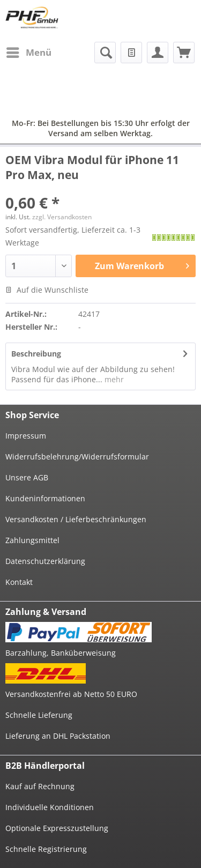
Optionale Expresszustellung (57, 828)
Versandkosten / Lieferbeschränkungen (76, 519)
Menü (29, 51)
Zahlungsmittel (32, 540)
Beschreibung (36, 354)
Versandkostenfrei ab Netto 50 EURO (71, 694)
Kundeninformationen (45, 498)
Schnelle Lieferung (39, 715)
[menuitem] (28, 53)
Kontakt (19, 582)
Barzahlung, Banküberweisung (61, 653)
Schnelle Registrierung (46, 849)
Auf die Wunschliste (47, 290)
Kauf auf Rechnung (40, 786)
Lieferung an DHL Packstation (58, 736)
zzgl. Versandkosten (62, 217)
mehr (113, 379)
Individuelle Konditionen (50, 807)
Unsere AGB (27, 477)
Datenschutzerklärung (45, 561)
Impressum (26, 436)
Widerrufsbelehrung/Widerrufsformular (77, 457)
